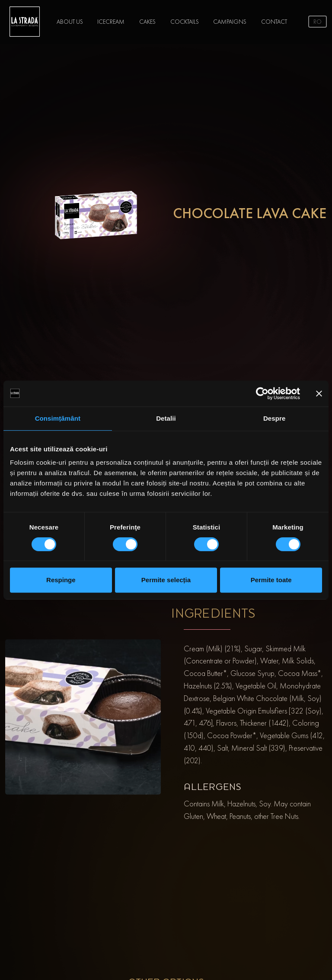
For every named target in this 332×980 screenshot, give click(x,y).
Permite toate (271, 580)
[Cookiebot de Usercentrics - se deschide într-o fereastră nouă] (262, 393)
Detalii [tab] (166, 418)
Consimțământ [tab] (58, 418)
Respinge (61, 580)
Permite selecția (166, 580)
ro (318, 22)
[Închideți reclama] (319, 393)
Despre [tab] (274, 418)
